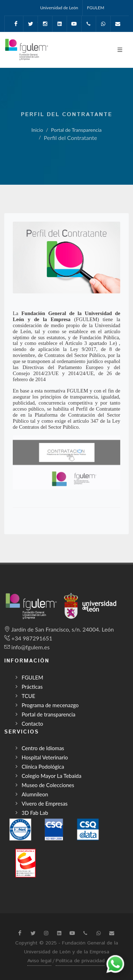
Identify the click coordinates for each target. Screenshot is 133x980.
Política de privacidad (80, 961)
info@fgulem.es (31, 647)
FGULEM (96, 8)
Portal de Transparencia (76, 130)
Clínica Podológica (43, 767)
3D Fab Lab (35, 813)
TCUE (28, 696)
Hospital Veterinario (45, 757)
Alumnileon (35, 794)
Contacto (32, 724)
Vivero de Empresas (45, 803)
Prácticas (32, 687)
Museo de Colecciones (48, 785)
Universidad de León (59, 8)
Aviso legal (39, 961)
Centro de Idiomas (43, 748)
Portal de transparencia (49, 714)
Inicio (37, 130)
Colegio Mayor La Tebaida (51, 776)
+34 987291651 (32, 638)
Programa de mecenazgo (50, 705)
